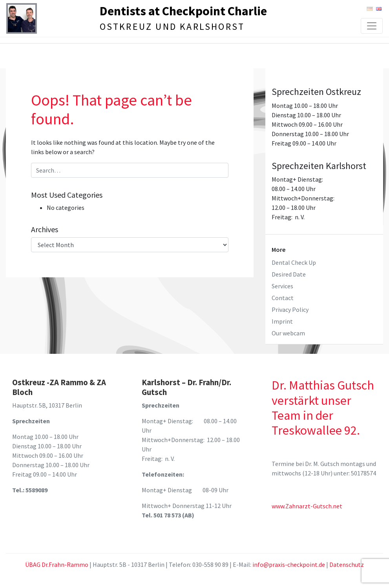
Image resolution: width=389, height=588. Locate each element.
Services (282, 286)
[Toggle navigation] (372, 26)
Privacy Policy (290, 309)
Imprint (282, 321)
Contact (283, 298)
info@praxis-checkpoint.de (289, 564)
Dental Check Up (294, 262)
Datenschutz (347, 564)
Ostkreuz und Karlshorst (173, 26)
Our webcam (288, 333)
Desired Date (289, 274)
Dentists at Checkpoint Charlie (183, 11)
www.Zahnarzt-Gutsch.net (307, 506)
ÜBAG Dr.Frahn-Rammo (57, 564)
